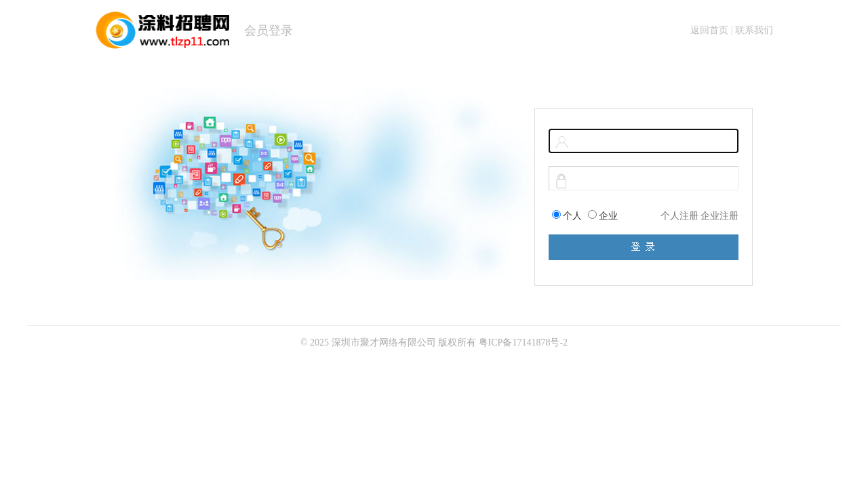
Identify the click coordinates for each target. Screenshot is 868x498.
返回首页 (709, 30)
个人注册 (679, 216)
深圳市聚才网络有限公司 (384, 343)
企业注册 (719, 216)
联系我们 (754, 30)
